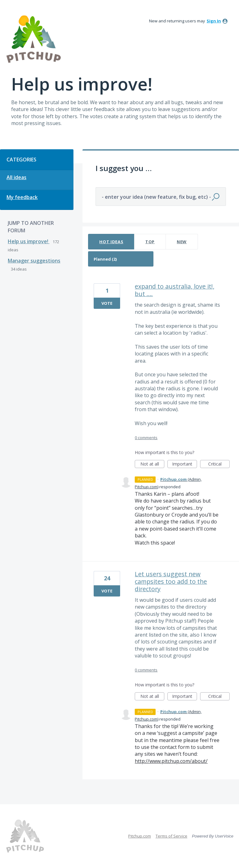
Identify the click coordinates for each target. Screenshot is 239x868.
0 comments (146, 438)
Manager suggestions (34, 261)
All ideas (16, 177)
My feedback (22, 197)
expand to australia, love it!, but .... (175, 290)
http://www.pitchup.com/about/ (171, 761)
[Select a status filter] (121, 259)
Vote (107, 303)
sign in (214, 21)
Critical (219, 464)
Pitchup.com (140, 836)
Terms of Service (171, 836)
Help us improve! (29, 241)
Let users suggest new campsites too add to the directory (171, 581)
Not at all (152, 464)
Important (185, 464)
